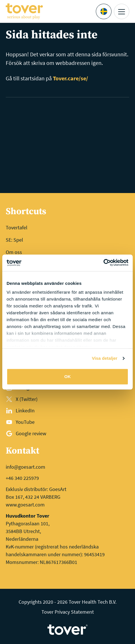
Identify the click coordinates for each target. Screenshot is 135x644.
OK (68, 376)
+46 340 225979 (22, 478)
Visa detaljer (105, 358)
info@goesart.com (25, 467)
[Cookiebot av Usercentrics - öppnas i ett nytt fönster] (103, 263)
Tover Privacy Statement (68, 612)
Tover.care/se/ (71, 78)
